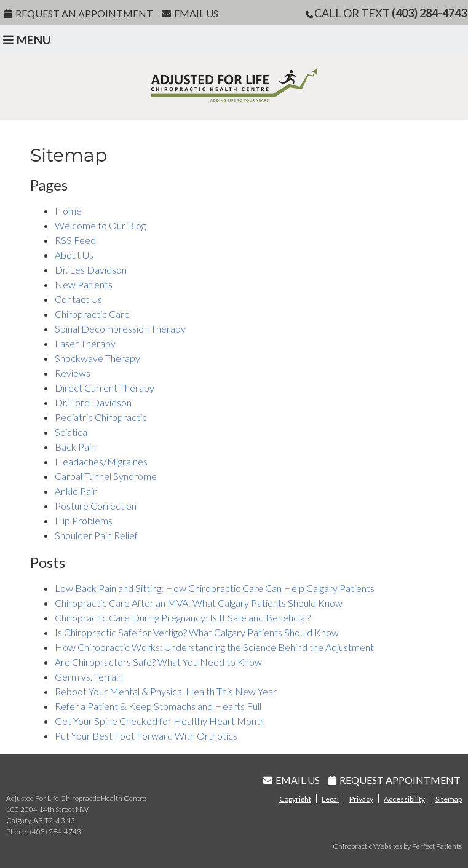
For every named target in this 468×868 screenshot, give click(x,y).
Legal (330, 799)
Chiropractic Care (92, 314)
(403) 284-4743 (429, 13)
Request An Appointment (79, 13)
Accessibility (404, 799)
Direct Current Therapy (105, 388)
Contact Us (78, 299)
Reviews (73, 373)
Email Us (190, 13)
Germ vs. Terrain (89, 677)
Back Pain (75, 447)
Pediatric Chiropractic (101, 417)
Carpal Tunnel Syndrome (106, 476)
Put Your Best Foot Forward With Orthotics (146, 736)
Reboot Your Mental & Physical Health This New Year (166, 691)
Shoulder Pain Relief (96, 535)
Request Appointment (395, 780)
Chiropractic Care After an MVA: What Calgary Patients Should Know (199, 603)
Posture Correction (96, 506)
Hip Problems (84, 520)
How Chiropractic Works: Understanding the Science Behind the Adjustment (214, 647)
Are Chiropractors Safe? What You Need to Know (158, 662)
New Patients (84, 284)
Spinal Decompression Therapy (120, 329)
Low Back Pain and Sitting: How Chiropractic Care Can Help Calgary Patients (215, 588)
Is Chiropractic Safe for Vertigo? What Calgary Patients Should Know (197, 632)
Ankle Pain (76, 491)
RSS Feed (75, 240)
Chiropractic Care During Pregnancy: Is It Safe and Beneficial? (183, 617)
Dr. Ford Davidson (93, 402)
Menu (27, 40)
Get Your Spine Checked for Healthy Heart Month (160, 721)
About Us (74, 255)
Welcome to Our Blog (100, 225)
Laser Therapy (85, 343)
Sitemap (449, 799)
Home (68, 211)
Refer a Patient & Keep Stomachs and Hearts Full (158, 706)
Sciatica (71, 432)
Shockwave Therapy (97, 358)
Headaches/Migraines (101, 461)
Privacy (361, 799)
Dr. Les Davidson (91, 270)
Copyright (295, 799)
